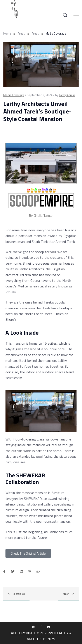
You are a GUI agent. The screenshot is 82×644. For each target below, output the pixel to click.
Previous (16, 594)
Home (7, 33)
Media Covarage (14, 95)
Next (68, 594)
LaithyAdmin (67, 95)
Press (21, 33)
